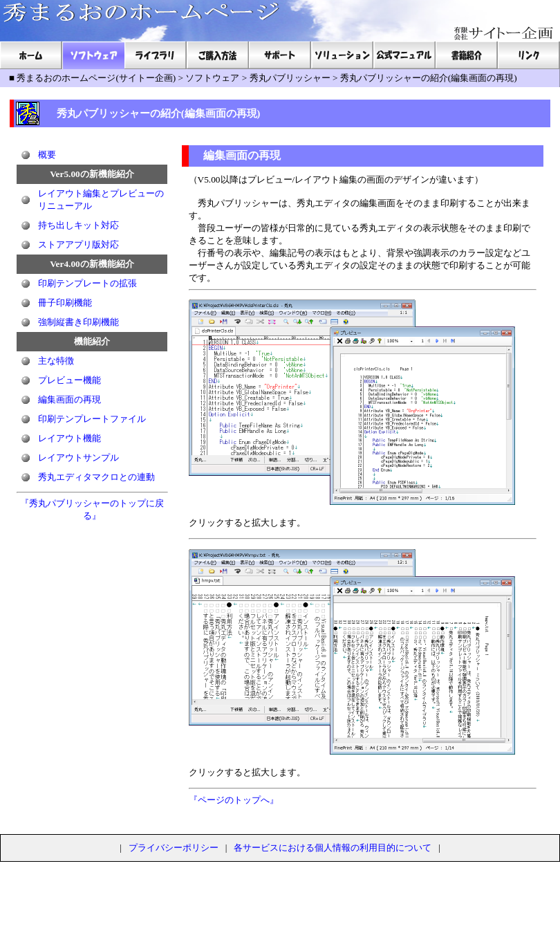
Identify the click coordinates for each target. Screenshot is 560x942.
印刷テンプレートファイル (92, 419)
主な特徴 (56, 361)
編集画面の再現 (69, 399)
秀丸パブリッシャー (290, 78)
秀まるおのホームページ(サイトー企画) (96, 78)
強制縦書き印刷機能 (78, 322)
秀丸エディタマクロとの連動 (96, 477)
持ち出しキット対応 (78, 225)
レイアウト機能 (69, 438)
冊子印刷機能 (65, 303)
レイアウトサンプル (78, 458)
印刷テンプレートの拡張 (87, 283)
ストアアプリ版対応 (78, 244)
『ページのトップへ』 (234, 800)
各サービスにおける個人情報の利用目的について (333, 848)
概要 (47, 155)
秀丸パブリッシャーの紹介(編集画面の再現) (429, 78)
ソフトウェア (212, 78)
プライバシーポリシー (174, 848)
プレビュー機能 (69, 380)
